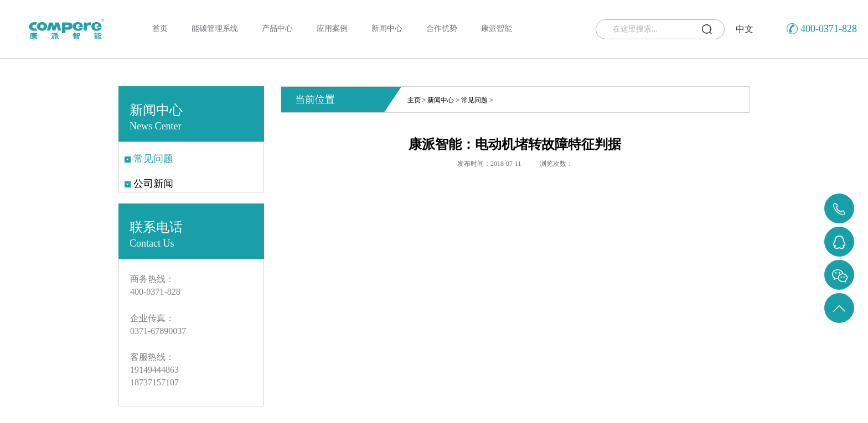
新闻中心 (441, 100)
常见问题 (474, 100)
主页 (414, 100)
